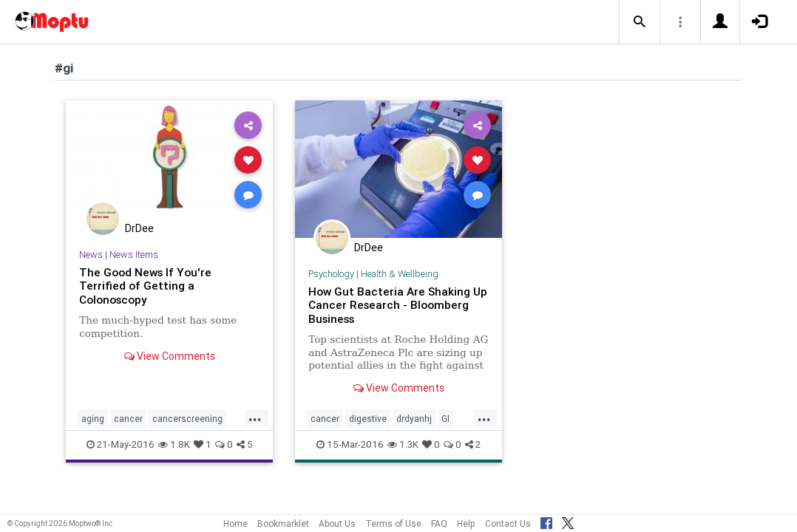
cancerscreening (187, 419)
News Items (134, 255)
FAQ (439, 524)
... (255, 417)
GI (445, 419)
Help (466, 524)
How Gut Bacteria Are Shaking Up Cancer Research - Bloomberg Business (398, 305)
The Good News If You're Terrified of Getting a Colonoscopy (145, 286)
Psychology (331, 274)
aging (93, 419)
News (91, 255)
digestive (368, 419)
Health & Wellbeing (400, 274)
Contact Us (508, 524)
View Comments (170, 356)
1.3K (403, 444)
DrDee (139, 228)
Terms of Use (393, 524)
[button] (640, 22)
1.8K (174, 444)
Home (235, 524)
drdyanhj (414, 419)
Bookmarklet (283, 524)
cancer (128, 419)
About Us (337, 524)
